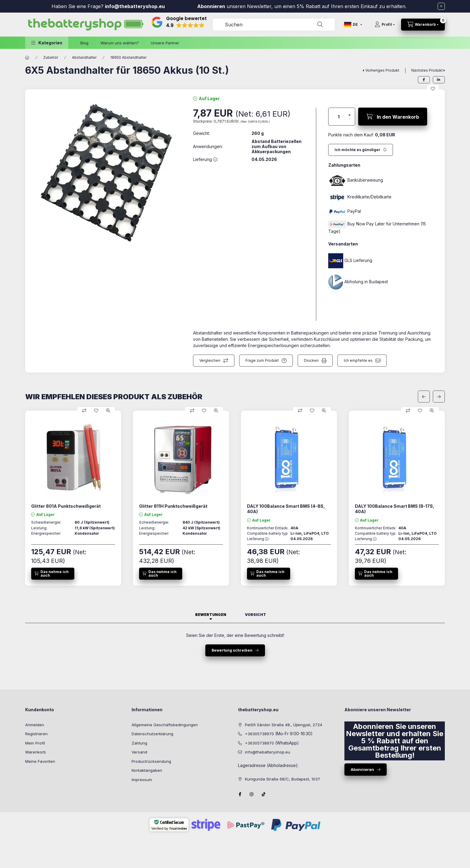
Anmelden (35, 725)
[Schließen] (441, 6)
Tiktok (264, 794)
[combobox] (274, 25)
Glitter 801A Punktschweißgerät (66, 506)
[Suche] (320, 25)
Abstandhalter (84, 57)
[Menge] (339, 117)
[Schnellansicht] (108, 411)
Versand (139, 752)
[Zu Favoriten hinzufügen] (433, 89)
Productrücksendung (151, 761)
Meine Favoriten (40, 761)
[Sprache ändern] (353, 25)
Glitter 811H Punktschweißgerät (173, 506)
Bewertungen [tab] (211, 615)
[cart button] (423, 25)
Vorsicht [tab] (256, 615)
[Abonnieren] (361, 150)
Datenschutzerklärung (152, 734)
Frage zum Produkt (262, 360)
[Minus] (350, 118)
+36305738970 (259, 734)
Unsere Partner (165, 43)
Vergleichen (210, 360)
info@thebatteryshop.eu (135, 6)
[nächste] (439, 397)
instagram (252, 794)
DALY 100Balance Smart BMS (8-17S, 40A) (395, 509)
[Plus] (350, 115)
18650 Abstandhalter (128, 57)
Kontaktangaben (147, 770)
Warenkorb (36, 752)
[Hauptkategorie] (27, 58)
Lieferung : (258, 539)
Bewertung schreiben (232, 650)
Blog (84, 43)
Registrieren (36, 734)
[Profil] (385, 25)
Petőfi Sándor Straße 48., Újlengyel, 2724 (284, 725)
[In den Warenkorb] (393, 117)
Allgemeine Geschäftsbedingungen (165, 725)
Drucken (311, 360)
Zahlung (139, 743)
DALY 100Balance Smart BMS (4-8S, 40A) (286, 509)
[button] (47, 43)
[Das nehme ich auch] (53, 574)
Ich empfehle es (358, 360)
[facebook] (424, 80)
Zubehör (51, 57)
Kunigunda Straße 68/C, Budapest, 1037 (283, 779)
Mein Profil (35, 743)
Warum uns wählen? (120, 43)
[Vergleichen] (84, 411)
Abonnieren (211, 6)
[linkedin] (439, 80)
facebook (240, 794)
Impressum (142, 780)
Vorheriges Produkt (382, 70)
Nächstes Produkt (427, 70)
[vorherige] (424, 397)
